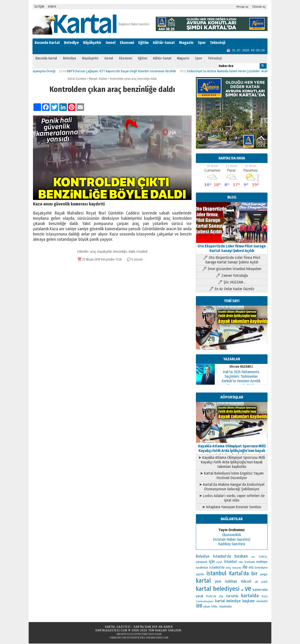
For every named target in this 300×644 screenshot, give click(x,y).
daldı (132, 252)
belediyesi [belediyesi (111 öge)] (261, 568)
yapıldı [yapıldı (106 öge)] (200, 575)
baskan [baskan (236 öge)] (241, 557)
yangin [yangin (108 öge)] (264, 575)
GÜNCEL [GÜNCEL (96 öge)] (263, 557)
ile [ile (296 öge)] (245, 567)
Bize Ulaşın (155, 635)
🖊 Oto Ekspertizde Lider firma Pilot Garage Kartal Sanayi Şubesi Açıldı (232, 260)
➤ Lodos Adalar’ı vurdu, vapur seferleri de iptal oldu (232, 498)
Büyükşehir (92, 43)
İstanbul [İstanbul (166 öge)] (230, 562)
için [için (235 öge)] (212, 562)
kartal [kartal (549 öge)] (203, 581)
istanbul (142, 252)
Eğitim (143, 43)
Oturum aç (259, 7)
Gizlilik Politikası (138, 635)
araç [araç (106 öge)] (228, 568)
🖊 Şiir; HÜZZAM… (232, 283)
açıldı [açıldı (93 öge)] (219, 563)
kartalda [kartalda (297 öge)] (250, 596)
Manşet (93, 79)
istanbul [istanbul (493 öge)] (216, 574)
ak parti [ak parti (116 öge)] (261, 582)
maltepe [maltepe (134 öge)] (262, 562)
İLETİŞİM (39, 7)
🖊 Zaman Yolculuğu (232, 276)
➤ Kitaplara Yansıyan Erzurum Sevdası (232, 507)
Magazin (186, 43)
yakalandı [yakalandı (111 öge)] (202, 562)
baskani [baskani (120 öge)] (250, 562)
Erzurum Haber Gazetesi (232, 540)
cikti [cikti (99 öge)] (241, 562)
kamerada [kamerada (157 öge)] (260, 590)
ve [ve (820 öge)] (248, 589)
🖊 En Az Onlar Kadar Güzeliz (232, 289)
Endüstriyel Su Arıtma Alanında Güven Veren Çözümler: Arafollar (234, 72)
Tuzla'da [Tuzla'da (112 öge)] (211, 597)
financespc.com (118, 638)
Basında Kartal (47, 43)
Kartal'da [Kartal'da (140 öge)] (232, 597)
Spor (202, 43)
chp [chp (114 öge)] (221, 597)
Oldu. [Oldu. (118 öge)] (215, 607)
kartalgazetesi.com (111, 631)
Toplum (103, 79)
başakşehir (105, 252)
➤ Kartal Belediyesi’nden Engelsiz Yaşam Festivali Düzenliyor (232, 476)
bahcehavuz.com (160, 638)
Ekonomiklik (232, 535)
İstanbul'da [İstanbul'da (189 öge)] (222, 557)
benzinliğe (120, 252)
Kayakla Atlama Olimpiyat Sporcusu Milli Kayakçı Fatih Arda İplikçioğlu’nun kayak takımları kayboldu (232, 449)
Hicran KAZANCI (241, 367)
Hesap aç (242, 7)
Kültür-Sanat (164, 43)
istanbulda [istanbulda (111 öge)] (225, 607)
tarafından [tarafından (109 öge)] (202, 568)
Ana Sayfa (122, 635)
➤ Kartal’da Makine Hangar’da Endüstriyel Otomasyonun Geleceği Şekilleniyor (232, 487)
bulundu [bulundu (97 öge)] (237, 568)
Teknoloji (218, 43)
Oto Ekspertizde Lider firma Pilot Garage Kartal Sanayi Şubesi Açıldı (232, 247)
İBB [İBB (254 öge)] (199, 606)
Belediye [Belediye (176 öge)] (203, 557)
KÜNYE (52, 7)
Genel (111, 43)
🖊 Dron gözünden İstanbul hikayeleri (232, 269)
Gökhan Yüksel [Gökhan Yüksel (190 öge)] (238, 582)
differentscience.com (138, 638)
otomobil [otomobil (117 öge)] (262, 602)
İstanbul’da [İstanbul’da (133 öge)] (217, 568)
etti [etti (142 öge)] (251, 568)
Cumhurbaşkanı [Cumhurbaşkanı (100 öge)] (205, 602)
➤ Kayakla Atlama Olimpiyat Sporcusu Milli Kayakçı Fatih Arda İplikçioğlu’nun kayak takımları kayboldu (232, 463)
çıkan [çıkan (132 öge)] (207, 607)
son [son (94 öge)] (253, 557)
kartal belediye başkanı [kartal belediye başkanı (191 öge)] (235, 601)
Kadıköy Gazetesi (232, 544)
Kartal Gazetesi (77, 79)
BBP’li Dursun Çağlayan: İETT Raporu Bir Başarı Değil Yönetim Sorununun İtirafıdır (125, 72)
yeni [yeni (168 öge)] (218, 582)
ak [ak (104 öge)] (242, 590)
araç (93, 252)
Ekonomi (127, 43)
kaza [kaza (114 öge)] (265, 597)
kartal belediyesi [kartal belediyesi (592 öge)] (218, 589)
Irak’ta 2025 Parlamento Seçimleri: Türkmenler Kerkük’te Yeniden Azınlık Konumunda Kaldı (241, 379)
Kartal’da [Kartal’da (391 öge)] (239, 574)
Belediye (71, 43)
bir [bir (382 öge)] (254, 574)
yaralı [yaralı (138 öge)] (200, 597)
